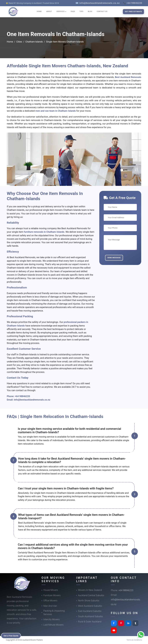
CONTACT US (102, 11)
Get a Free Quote (12, 635)
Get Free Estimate (133, 12)
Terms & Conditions (134, 640)
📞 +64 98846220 (133, 3)
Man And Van (50, 606)
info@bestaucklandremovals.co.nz (32, 400)
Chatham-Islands (34, 42)
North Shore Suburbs (89, 601)
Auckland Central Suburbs (91, 595)
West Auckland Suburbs (90, 606)
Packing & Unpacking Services (54, 613)
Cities (19, 42)
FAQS (73, 11)
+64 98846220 (22, 396)
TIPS (81, 11)
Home (10, 42)
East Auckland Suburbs (90, 611)
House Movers (51, 590)
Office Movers (50, 601)
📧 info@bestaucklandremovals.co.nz (98, 3)
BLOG (90, 11)
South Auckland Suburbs (90, 616)
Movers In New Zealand (90, 590)
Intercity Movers (51, 619)
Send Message (114, 258)
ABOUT (49, 11)
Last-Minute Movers (53, 625)
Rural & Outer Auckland (90, 622)
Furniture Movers (52, 595)
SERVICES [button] (61, 11)
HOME (39, 11)
